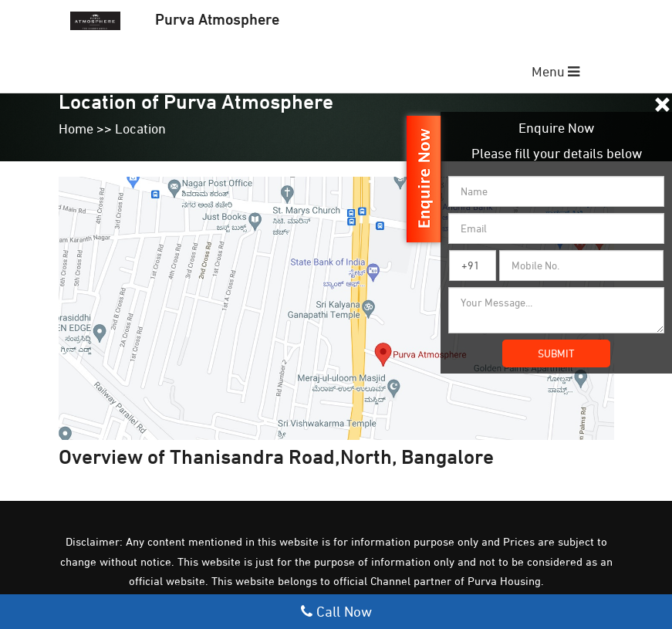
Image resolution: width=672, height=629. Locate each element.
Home (76, 129)
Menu (555, 71)
